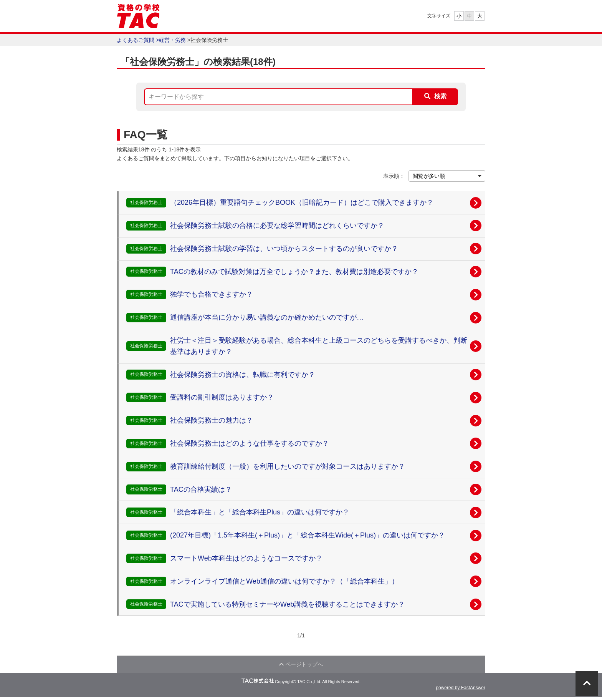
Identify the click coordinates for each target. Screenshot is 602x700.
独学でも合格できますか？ (212, 294)
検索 (440, 96)
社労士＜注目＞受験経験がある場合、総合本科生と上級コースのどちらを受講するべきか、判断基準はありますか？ (319, 346)
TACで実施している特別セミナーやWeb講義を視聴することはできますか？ (287, 604)
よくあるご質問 (136, 40)
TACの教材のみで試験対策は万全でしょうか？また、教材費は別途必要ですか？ (294, 272)
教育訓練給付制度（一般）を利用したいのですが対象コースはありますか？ (288, 466)
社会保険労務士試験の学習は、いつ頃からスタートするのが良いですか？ (284, 249)
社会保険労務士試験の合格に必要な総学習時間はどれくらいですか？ (277, 226)
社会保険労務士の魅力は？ (212, 420)
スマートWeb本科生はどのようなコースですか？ (246, 558)
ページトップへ (301, 666)
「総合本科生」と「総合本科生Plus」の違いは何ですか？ (260, 512)
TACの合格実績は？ (201, 489)
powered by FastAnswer (461, 691)
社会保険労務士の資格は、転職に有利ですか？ (243, 375)
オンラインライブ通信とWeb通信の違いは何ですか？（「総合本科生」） (284, 581)
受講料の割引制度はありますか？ (222, 397)
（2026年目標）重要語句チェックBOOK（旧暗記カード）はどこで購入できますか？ (302, 202)
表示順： (394, 176)
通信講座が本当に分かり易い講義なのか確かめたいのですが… (267, 317)
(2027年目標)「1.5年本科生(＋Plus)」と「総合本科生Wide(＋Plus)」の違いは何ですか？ (308, 535)
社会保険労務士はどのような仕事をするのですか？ (250, 443)
